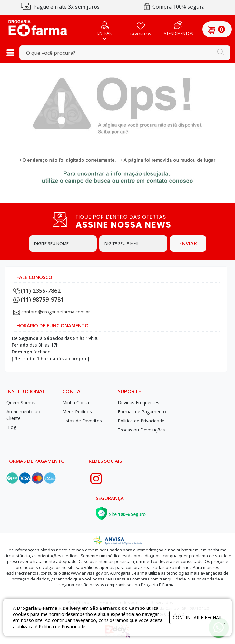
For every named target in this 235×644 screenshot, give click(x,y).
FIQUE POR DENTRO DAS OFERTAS (131, 221)
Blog (11, 427)
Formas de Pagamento (142, 412)
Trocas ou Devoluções (141, 430)
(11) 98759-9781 (39, 299)
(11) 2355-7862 (37, 291)
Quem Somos (21, 403)
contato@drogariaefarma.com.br (56, 312)
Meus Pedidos (77, 412)
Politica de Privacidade (62, 626)
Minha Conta (76, 403)
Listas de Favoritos (82, 421)
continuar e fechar (197, 617)
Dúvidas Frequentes (138, 403)
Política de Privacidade (141, 421)
